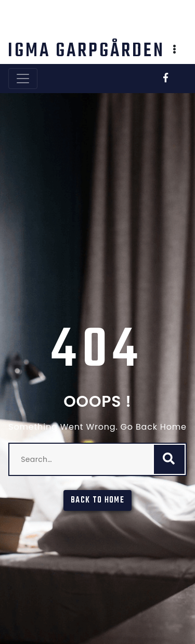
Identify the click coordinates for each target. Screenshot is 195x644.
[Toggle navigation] (23, 79)
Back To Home (97, 500)
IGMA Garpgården (86, 51)
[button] (175, 50)
